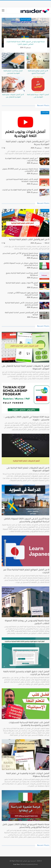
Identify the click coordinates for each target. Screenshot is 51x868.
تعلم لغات (45, 113)
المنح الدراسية (26, 19)
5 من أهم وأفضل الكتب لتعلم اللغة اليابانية (29, 240)
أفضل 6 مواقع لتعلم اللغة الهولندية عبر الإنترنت (20, 190)
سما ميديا (17, 864)
